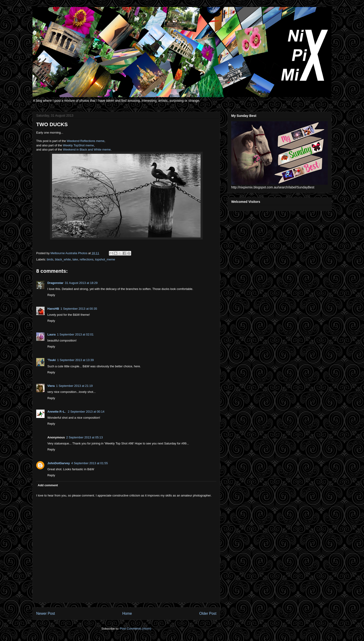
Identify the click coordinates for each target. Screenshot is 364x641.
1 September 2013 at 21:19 (75, 386)
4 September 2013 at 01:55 (90, 463)
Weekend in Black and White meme (87, 150)
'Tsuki (52, 360)
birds (50, 259)
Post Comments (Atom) (135, 629)
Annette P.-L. (57, 412)
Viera (51, 386)
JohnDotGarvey (59, 463)
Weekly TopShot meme (78, 145)
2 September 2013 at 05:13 (84, 437)
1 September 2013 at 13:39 (75, 360)
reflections (86, 259)
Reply (51, 295)
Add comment (48, 485)
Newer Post (46, 613)
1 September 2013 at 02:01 (75, 334)
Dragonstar (55, 283)
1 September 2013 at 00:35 (79, 309)
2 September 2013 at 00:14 (86, 412)
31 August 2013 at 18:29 (81, 283)
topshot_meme (105, 259)
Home (127, 613)
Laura (51, 334)
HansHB (53, 309)
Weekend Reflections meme (86, 141)
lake (75, 259)
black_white (63, 259)
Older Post (208, 613)
